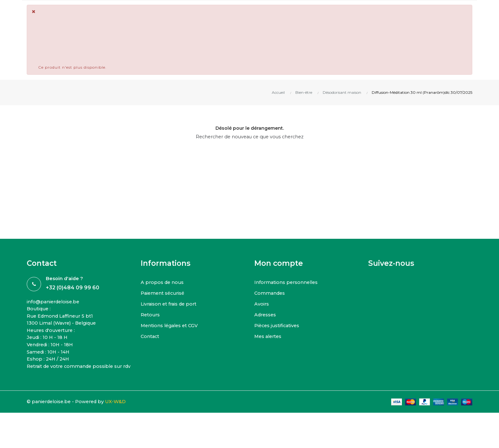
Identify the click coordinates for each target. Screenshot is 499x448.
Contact (150, 336)
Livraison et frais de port (170, 304)
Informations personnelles (287, 282)
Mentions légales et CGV (171, 325)
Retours (151, 315)
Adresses (266, 315)
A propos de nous (163, 282)
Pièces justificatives (278, 325)
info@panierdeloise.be (55, 302)
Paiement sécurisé (164, 293)
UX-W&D (121, 411)
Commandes (270, 293)
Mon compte (279, 263)
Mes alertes (269, 336)
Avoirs (262, 304)
